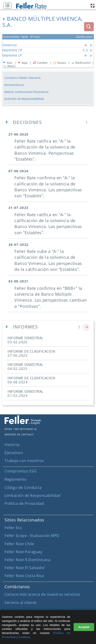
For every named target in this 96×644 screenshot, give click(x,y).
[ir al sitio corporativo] (23, 423)
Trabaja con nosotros (24, 461)
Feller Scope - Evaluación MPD (32, 536)
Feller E (13, 528)
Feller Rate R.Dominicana (27, 560)
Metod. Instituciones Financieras (26, 92)
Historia (12, 445)
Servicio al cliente (21, 603)
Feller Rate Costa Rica (24, 576)
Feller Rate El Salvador (25, 568)
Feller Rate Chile (19, 544)
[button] (9, 6)
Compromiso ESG (21, 471)
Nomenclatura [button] (14, 85)
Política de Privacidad (24, 503)
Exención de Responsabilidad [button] (24, 99)
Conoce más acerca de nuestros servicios (43, 594)
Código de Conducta (23, 487)
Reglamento (16, 479)
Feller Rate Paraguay (23, 552)
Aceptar (84, 627)
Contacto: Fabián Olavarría (22, 78)
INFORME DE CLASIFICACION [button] (31, 353)
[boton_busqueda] (89, 27)
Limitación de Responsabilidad (33, 495)
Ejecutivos (14, 453)
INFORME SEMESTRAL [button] (25, 340)
